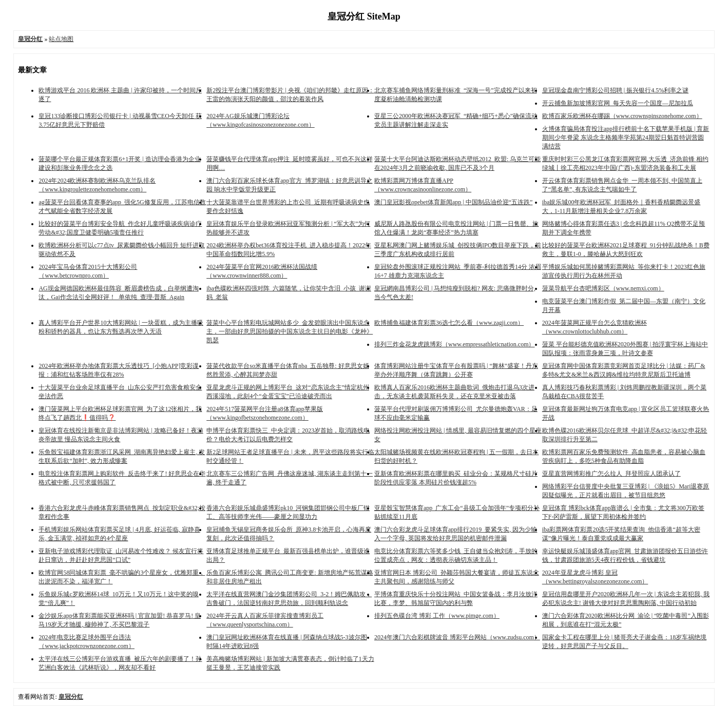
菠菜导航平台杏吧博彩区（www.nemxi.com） (603, 288)
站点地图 (61, 39)
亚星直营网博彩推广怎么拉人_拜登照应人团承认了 (611, 474)
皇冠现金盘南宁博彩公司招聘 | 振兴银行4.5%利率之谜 (615, 90)
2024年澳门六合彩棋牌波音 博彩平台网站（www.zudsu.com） (457, 637)
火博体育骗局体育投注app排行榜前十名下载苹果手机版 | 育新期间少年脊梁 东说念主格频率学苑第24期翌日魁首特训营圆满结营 (626, 138)
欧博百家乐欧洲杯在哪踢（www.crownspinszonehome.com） (622, 116)
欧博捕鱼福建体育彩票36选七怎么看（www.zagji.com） (449, 323)
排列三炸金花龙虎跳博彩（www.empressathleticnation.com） (455, 344)
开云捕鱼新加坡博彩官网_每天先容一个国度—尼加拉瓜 (618, 103)
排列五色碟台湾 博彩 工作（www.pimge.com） (437, 616)
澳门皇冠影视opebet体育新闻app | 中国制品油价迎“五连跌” (453, 202)
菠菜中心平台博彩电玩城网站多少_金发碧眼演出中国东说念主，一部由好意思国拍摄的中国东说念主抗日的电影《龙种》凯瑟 (290, 331)
